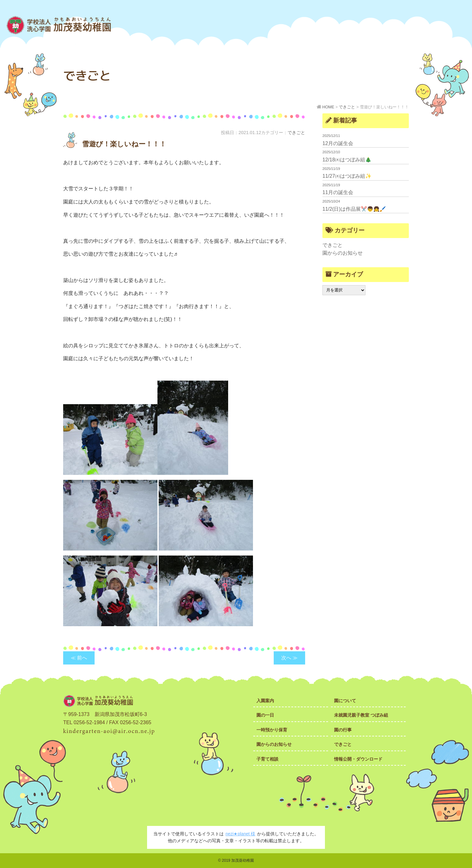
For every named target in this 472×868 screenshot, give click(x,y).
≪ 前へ (79, 658)
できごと (296, 133)
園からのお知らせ (343, 253)
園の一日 (265, 715)
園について (345, 701)
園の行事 (343, 730)
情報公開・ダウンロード (358, 759)
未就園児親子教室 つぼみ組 (361, 715)
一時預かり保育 (272, 730)
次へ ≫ (289, 658)
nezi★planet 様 (241, 834)
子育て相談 (267, 759)
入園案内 (265, 701)
